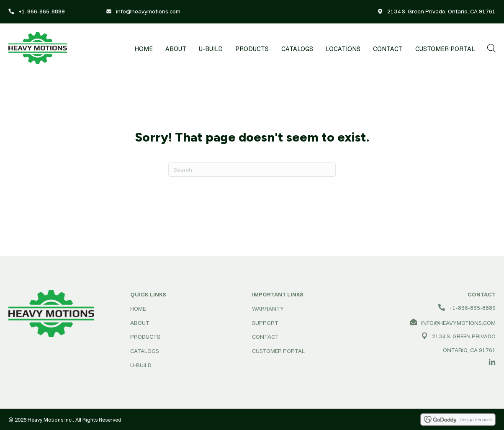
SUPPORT (265, 323)
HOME (138, 309)
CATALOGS (145, 351)
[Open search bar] (491, 48)
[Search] (252, 170)
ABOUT (140, 323)
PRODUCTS (145, 337)
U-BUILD (141, 365)
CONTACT (265, 337)
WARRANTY (268, 309)
